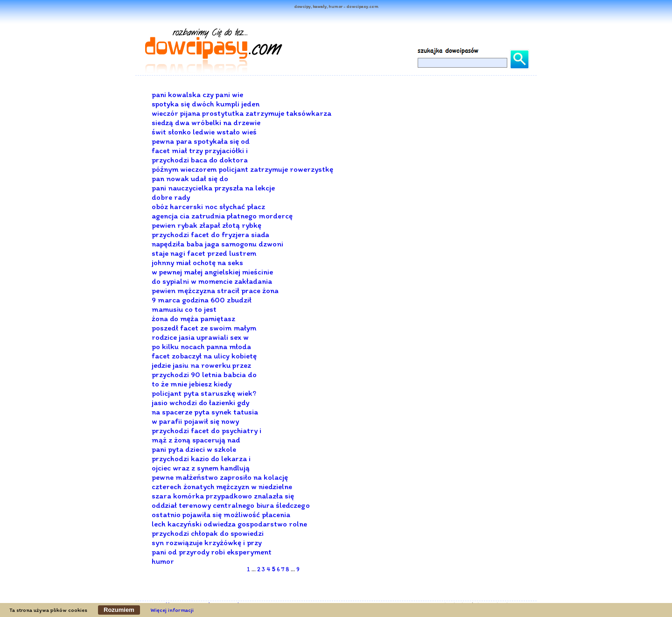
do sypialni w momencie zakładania (212, 281)
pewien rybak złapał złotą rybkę (206, 225)
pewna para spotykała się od (201, 141)
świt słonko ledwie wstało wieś (204, 132)
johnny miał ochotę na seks (197, 262)
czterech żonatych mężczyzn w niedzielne (222, 486)
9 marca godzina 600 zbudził (202, 300)
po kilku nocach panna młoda (201, 346)
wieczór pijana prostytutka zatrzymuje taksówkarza (241, 113)
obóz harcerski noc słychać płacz (208, 206)
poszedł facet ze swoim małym (204, 328)
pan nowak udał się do (190, 178)
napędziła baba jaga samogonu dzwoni (217, 244)
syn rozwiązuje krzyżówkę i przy (207, 542)
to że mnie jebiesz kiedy (192, 384)
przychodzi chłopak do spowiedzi (208, 533)
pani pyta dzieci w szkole (194, 449)
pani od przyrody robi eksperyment (212, 552)
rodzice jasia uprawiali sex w (200, 337)
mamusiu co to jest (184, 309)
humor (163, 561)
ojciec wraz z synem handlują (201, 468)
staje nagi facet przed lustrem (204, 253)
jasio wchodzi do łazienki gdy (200, 402)
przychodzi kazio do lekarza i (201, 458)
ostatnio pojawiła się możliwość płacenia (221, 514)
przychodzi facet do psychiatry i (206, 430)
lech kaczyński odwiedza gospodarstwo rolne (229, 524)
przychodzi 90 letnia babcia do (204, 374)
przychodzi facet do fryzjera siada (210, 234)
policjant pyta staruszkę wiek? (204, 393)
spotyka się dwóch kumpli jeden (206, 104)
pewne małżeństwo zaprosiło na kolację (220, 477)
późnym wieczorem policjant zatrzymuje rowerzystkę (242, 169)
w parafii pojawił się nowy (195, 421)
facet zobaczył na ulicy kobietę (204, 356)
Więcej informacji (172, 610)
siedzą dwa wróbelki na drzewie (206, 122)
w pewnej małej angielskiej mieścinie (212, 272)
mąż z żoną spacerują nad (196, 440)
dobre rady (171, 197)
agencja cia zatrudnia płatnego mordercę (222, 216)
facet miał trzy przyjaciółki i (200, 150)
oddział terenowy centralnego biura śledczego (231, 505)
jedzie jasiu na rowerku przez (201, 365)
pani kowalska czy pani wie (197, 94)
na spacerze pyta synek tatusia (205, 412)
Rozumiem (119, 610)
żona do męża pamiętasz (193, 318)
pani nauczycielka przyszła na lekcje (213, 188)
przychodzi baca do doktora (200, 160)
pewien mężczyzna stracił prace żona (215, 290)
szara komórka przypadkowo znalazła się (223, 496)
